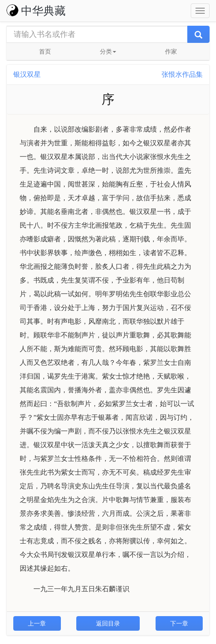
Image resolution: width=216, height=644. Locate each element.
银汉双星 (27, 74)
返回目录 (108, 623)
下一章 (179, 623)
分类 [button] (108, 51)
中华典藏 (36, 11)
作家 (171, 51)
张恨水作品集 (182, 74)
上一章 (37, 623)
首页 (45, 51)
